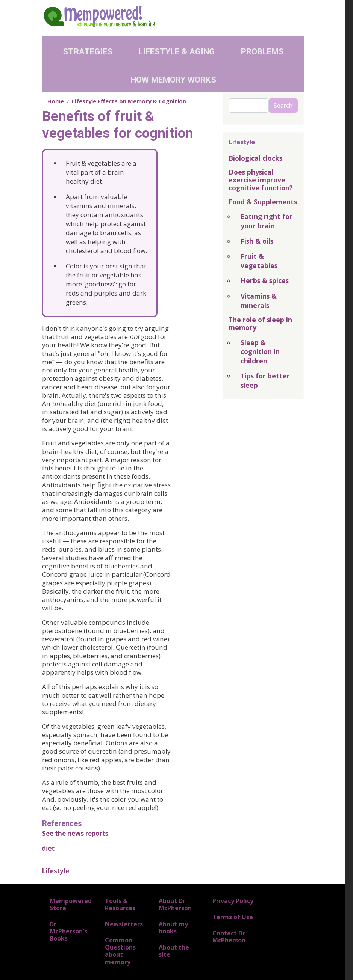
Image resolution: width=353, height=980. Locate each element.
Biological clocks (255, 158)
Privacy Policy (233, 901)
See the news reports (75, 833)
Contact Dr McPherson (229, 937)
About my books (173, 928)
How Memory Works (173, 80)
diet (48, 848)
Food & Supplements (263, 202)
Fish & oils (257, 241)
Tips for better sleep (265, 381)
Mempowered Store (71, 904)
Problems (262, 51)
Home (56, 101)
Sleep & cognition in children (260, 352)
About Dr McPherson (175, 904)
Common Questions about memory (120, 951)
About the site (174, 951)
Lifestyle (56, 871)
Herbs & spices (265, 280)
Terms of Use (233, 917)
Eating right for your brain (267, 221)
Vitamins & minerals (259, 301)
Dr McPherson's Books (68, 931)
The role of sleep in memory (260, 323)
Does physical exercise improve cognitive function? (261, 180)
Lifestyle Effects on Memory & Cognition (129, 101)
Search (283, 106)
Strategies (88, 51)
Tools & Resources (120, 904)
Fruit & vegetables (259, 261)
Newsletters (124, 924)
